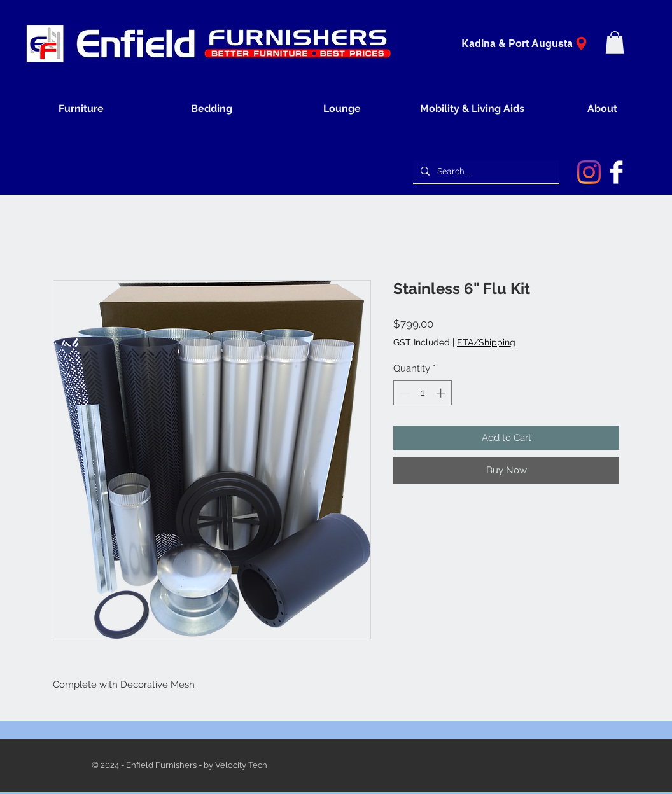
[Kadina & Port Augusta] (529, 44)
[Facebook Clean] (616, 172)
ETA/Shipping (486, 342)
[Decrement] (404, 393)
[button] (615, 43)
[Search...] (485, 172)
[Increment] (442, 393)
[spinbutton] (423, 393)
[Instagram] (589, 172)
